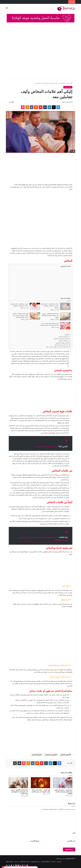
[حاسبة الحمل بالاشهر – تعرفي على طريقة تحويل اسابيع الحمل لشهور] (65, 316)
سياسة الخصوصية (35, 862)
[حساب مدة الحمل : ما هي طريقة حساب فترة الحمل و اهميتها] (35, 306)
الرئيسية (69, 83)
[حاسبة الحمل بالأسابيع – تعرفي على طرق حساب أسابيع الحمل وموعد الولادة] (18, 783)
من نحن (17, 862)
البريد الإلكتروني (71, 841)
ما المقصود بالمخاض (63, 337)
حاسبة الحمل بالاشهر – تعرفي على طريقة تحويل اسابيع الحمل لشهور (50, 315)
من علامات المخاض (64, 341)
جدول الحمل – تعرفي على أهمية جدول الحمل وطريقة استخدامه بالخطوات (63, 792)
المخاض (67, 335)
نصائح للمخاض (36, 755)
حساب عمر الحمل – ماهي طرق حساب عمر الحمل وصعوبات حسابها (50, 306)
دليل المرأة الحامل (25, 862)
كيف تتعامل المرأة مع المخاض (61, 345)
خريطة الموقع (10, 862)
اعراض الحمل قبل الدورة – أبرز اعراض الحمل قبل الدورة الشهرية (49, 324)
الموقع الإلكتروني (35, 841)
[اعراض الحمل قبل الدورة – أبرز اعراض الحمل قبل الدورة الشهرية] (65, 326)
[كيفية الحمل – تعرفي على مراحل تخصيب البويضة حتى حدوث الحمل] (40, 783)
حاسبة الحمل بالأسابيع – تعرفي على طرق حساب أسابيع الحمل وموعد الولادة (20, 792)
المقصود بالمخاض (51, 755)
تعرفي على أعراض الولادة (46, 446)
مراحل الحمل (62, 83)
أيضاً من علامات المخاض (62, 343)
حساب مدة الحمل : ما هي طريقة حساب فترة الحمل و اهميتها (19, 305)
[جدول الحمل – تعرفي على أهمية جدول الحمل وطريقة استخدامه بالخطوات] (63, 783)
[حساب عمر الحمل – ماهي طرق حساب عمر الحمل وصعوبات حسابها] (65, 306)
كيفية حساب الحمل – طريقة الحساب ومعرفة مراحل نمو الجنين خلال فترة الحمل (21, 315)
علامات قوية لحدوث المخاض (61, 339)
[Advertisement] (40, 38)
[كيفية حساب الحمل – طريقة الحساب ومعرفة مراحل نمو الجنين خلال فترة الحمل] (35, 316)
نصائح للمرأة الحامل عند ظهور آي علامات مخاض (57, 347)
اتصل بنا (53, 862)
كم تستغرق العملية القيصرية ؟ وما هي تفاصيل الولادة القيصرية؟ (43, 539)
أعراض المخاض (65, 755)
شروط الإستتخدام (46, 862)
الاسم (74, 833)
